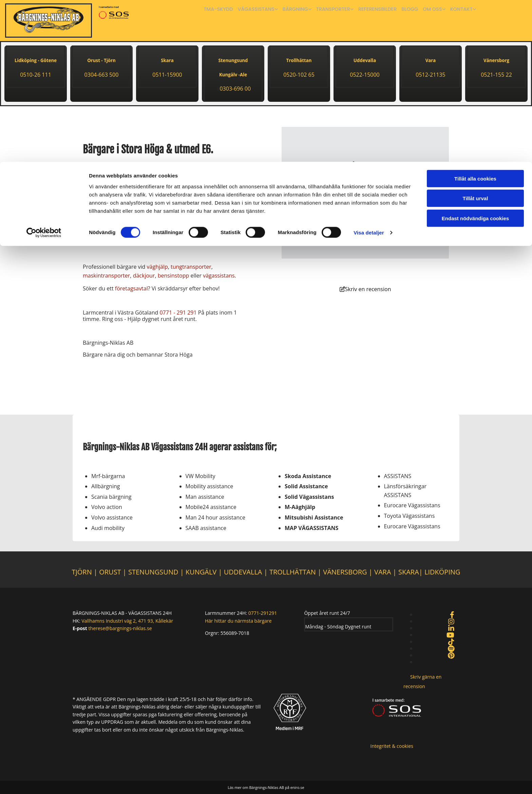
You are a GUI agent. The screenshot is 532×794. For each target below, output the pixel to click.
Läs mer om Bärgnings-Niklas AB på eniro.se (266, 787)
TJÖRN (82, 572)
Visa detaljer (369, 71)
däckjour (144, 276)
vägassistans (219, 276)
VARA (383, 572)
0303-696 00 (235, 89)
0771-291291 (263, 613)
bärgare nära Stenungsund (179, 166)
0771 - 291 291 (178, 313)
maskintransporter (106, 276)
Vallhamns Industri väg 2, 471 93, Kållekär (127, 621)
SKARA (409, 572)
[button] (365, 289)
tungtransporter (191, 267)
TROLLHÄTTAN (293, 572)
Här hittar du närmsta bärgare (238, 621)
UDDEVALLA (243, 572)
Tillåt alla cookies (475, 17)
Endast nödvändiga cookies (475, 56)
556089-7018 (235, 633)
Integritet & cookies (392, 746)
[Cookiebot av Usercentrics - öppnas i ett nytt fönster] (44, 71)
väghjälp (157, 267)
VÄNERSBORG (346, 572)
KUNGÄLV (201, 572)
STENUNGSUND (153, 572)
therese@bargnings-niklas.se (120, 628)
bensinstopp (174, 276)
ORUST (110, 572)
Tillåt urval (476, 37)
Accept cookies (365, 216)
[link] (365, 172)
